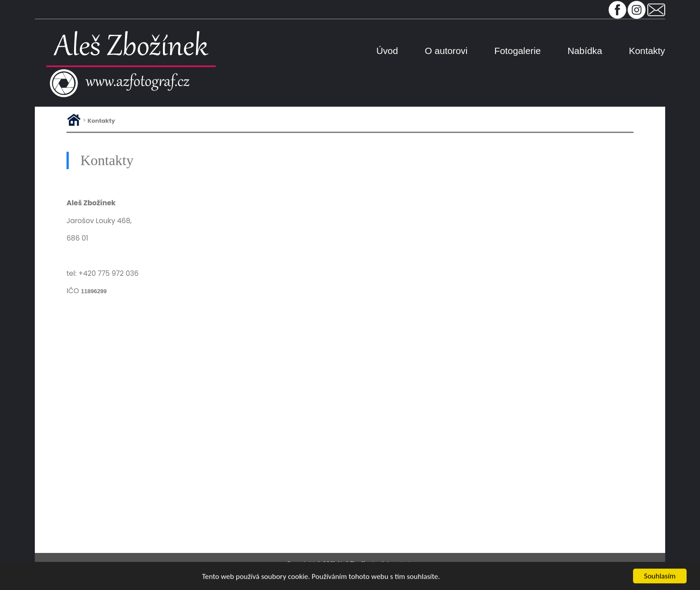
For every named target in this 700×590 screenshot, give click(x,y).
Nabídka (585, 51)
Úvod (387, 51)
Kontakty (647, 51)
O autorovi (446, 51)
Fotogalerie (517, 51)
